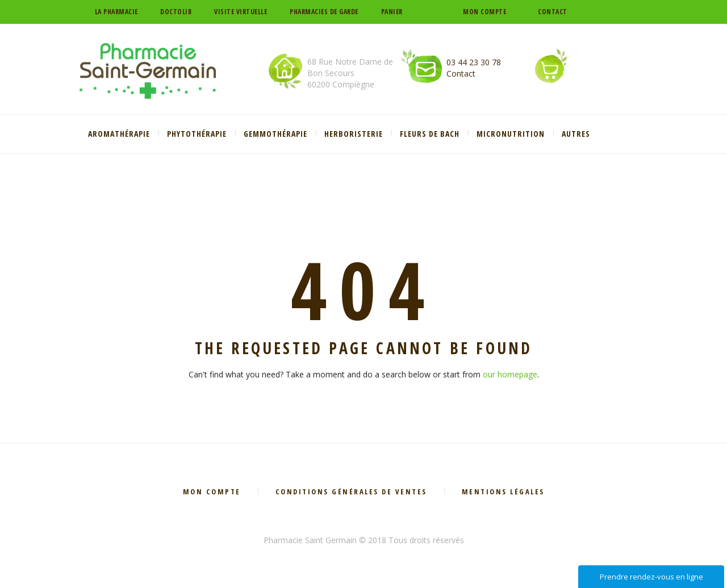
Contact (553, 12)
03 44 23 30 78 (474, 62)
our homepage (510, 374)
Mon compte (484, 12)
